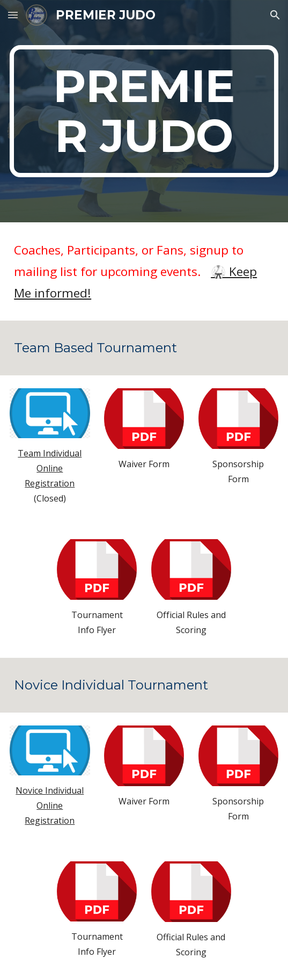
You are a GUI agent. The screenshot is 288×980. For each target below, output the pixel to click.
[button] (13, 15)
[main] (144, 111)
